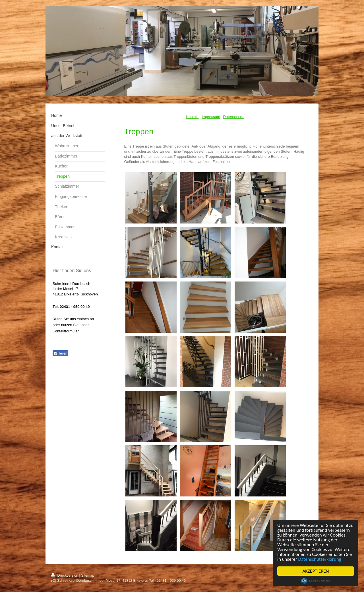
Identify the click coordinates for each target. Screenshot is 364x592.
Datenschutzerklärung (320, 559)
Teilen (60, 353)
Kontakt (193, 117)
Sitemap (88, 576)
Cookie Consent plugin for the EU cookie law (316, 581)
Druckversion (65, 576)
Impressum (211, 117)
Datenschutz (233, 117)
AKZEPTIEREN (316, 571)
